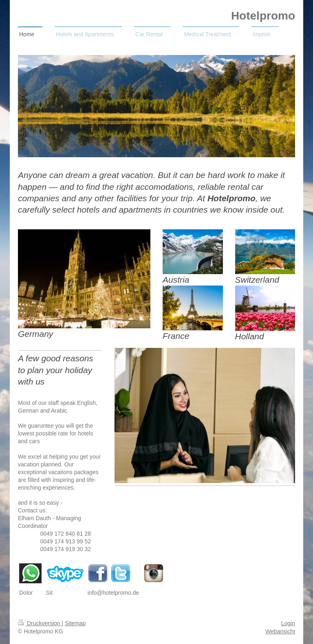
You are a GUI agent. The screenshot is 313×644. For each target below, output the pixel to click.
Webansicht (280, 631)
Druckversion (40, 623)
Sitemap (75, 623)
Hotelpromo (263, 16)
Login (288, 623)
